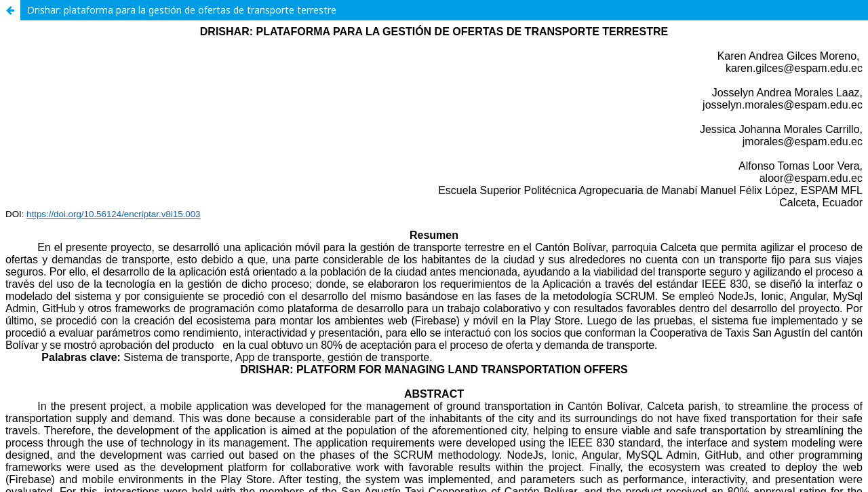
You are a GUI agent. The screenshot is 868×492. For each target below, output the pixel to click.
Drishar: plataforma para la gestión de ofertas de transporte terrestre (182, 10)
